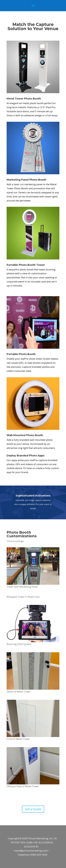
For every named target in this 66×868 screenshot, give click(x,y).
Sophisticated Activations (33, 496)
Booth (42, 180)
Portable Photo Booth (21, 265)
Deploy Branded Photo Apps (26, 456)
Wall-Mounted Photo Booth (25, 435)
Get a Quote (33, 809)
